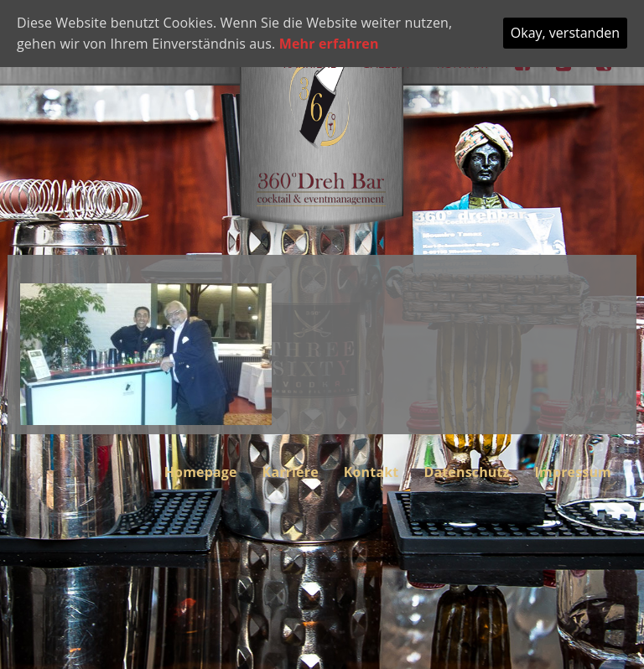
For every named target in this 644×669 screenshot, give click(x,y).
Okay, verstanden (565, 33)
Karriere (291, 472)
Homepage (201, 472)
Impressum (573, 472)
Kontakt (371, 472)
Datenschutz (466, 472)
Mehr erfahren (329, 44)
